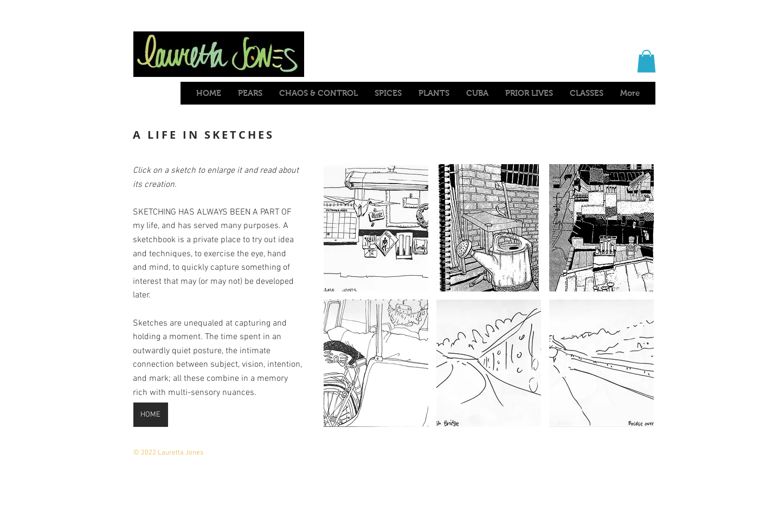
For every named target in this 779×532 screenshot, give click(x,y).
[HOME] (151, 415)
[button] (646, 61)
